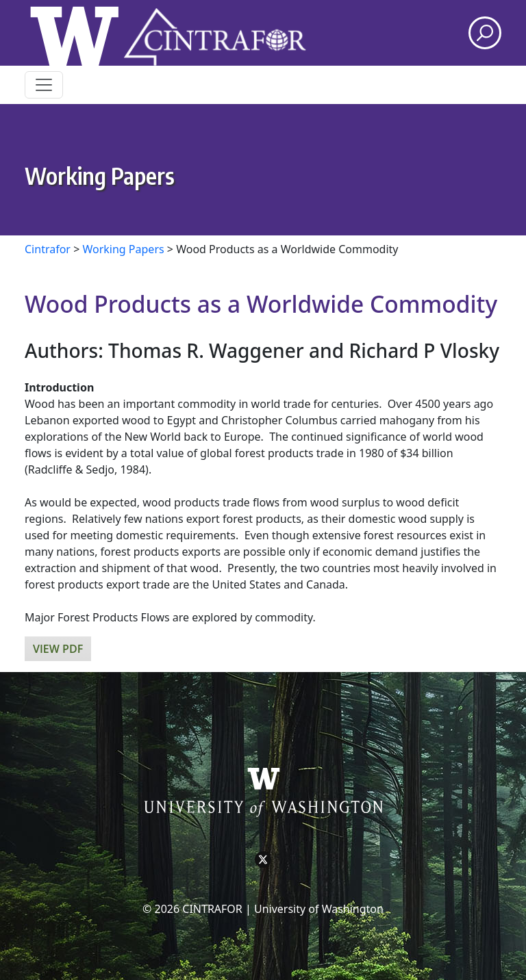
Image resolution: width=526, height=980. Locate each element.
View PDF (58, 649)
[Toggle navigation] (44, 85)
